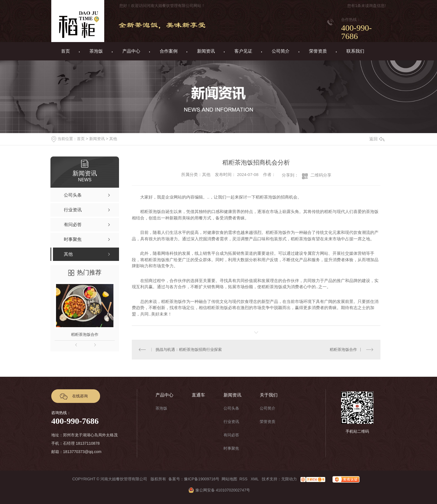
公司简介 (281, 51)
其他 (113, 139)
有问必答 (231, 435)
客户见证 (243, 51)
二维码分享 (321, 175)
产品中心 (131, 51)
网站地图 (229, 479)
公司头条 (231, 408)
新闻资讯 (206, 51)
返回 (377, 139)
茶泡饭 (96, 51)
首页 (65, 51)
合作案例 (169, 51)
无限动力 (289, 479)
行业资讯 (231, 422)
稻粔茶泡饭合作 (85, 334)
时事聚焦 (231, 448)
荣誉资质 (318, 51)
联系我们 (355, 51)
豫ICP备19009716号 (202, 479)
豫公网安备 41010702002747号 (219, 490)
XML (255, 479)
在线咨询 (80, 396)
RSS (244, 479)
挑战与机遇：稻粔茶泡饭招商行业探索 (189, 349)
